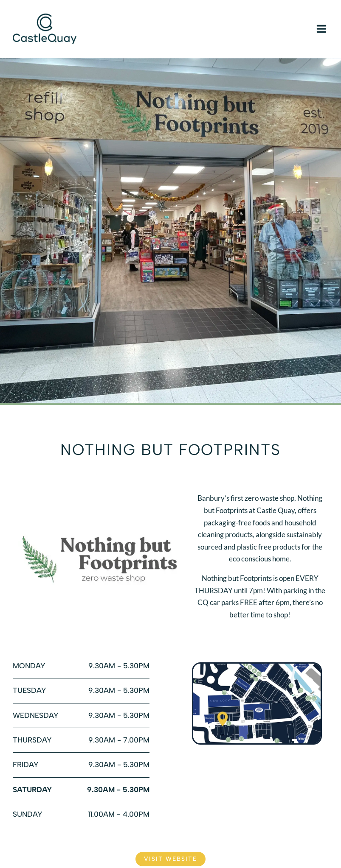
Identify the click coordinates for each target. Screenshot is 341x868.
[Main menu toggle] (321, 29)
